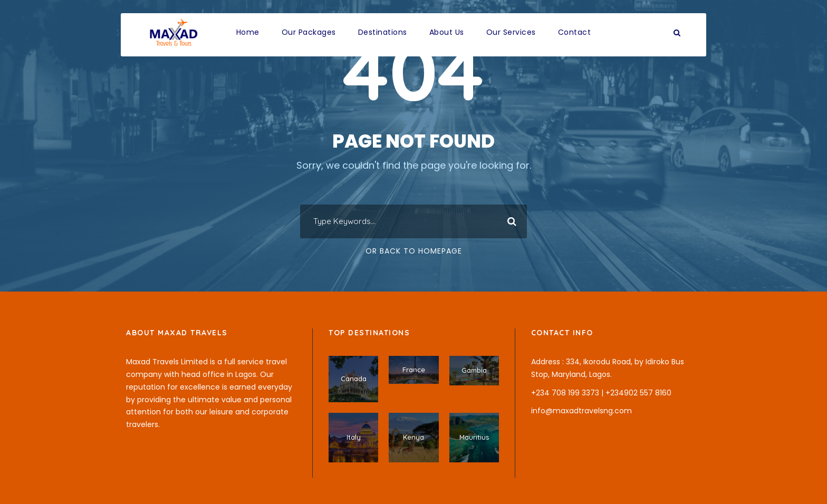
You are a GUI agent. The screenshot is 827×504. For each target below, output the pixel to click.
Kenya (413, 437)
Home (248, 32)
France (414, 370)
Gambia (474, 370)
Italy (354, 437)
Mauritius (474, 437)
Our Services (511, 32)
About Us (447, 32)
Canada (354, 379)
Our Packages (309, 32)
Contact (575, 32)
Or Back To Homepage (414, 251)
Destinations (383, 32)
